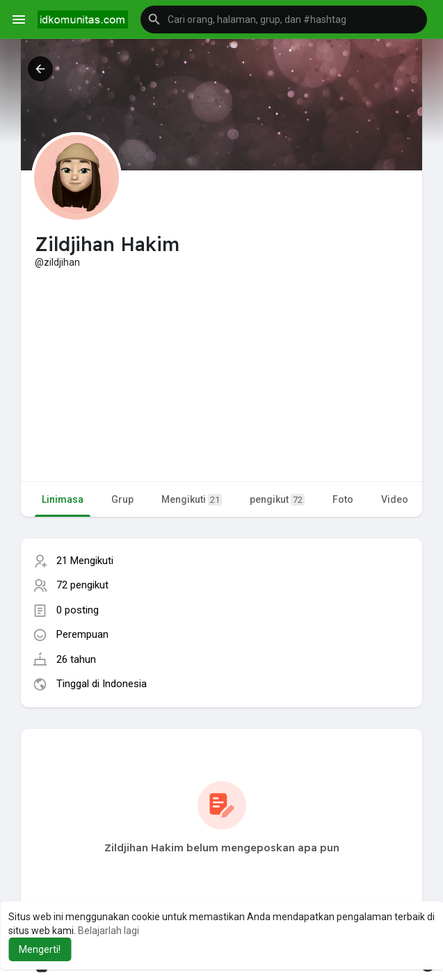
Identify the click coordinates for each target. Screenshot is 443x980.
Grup (122, 499)
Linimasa (63, 499)
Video (395, 499)
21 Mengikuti (85, 561)
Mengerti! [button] (40, 949)
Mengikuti (192, 500)
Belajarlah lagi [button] (108, 931)
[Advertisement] (221, 373)
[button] (284, 19)
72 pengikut (82, 585)
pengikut (277, 500)
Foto (343, 499)
